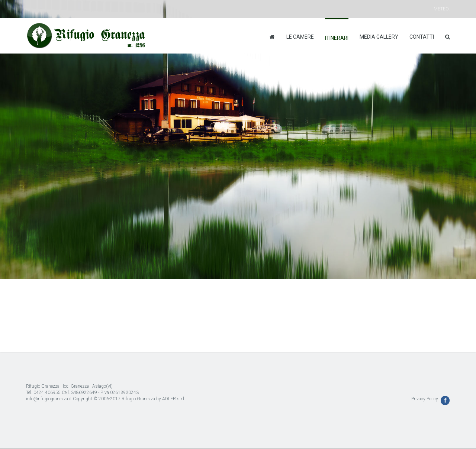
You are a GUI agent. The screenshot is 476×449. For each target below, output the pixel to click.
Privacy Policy (425, 399)
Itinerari (337, 38)
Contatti (422, 37)
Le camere (300, 37)
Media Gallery (379, 37)
